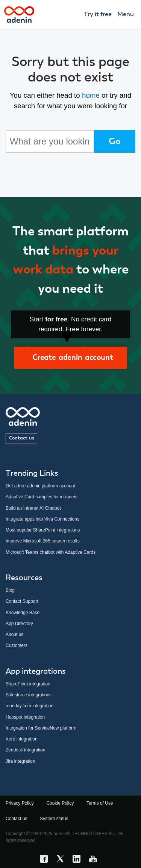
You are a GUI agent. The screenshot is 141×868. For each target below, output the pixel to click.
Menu (126, 15)
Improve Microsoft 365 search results (43, 541)
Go (115, 141)
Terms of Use (100, 803)
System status (54, 819)
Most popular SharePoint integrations (43, 530)
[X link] (62, 860)
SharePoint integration (28, 684)
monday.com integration (30, 706)
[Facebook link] (46, 860)
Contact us (22, 438)
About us (14, 634)
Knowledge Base (23, 613)
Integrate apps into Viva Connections (42, 519)
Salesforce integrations (29, 695)
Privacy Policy (20, 803)
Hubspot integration (25, 717)
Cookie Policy (60, 803)
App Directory (19, 624)
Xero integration (22, 739)
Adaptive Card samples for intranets (42, 497)
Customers (17, 645)
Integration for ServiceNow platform (41, 728)
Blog (10, 590)
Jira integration (20, 761)
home (91, 95)
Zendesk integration (25, 750)
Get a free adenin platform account (40, 486)
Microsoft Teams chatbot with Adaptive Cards (51, 552)
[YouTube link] (95, 860)
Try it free (98, 15)
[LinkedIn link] (79, 860)
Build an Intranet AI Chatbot (33, 508)
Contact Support (22, 601)
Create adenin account (70, 358)
